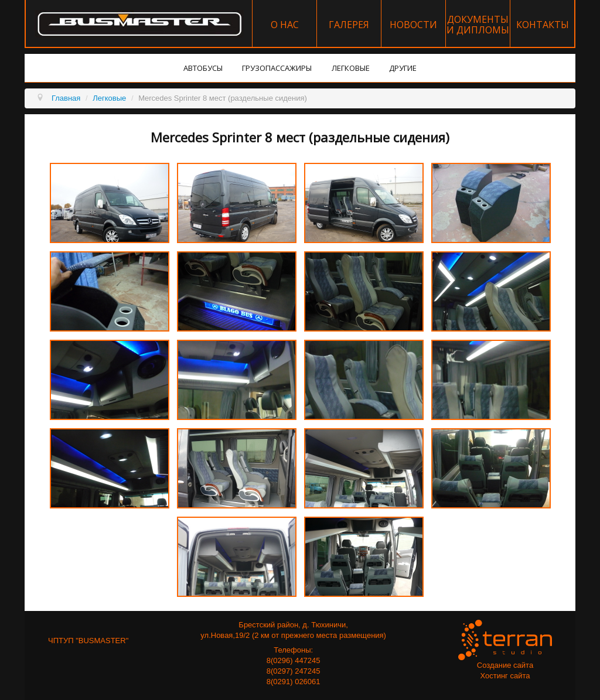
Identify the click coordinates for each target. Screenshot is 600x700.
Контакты (543, 25)
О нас (285, 25)
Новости (413, 25)
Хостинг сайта (505, 676)
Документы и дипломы (478, 25)
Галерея (349, 25)
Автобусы (203, 68)
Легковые (351, 68)
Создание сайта (505, 665)
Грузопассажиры (277, 68)
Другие (403, 68)
